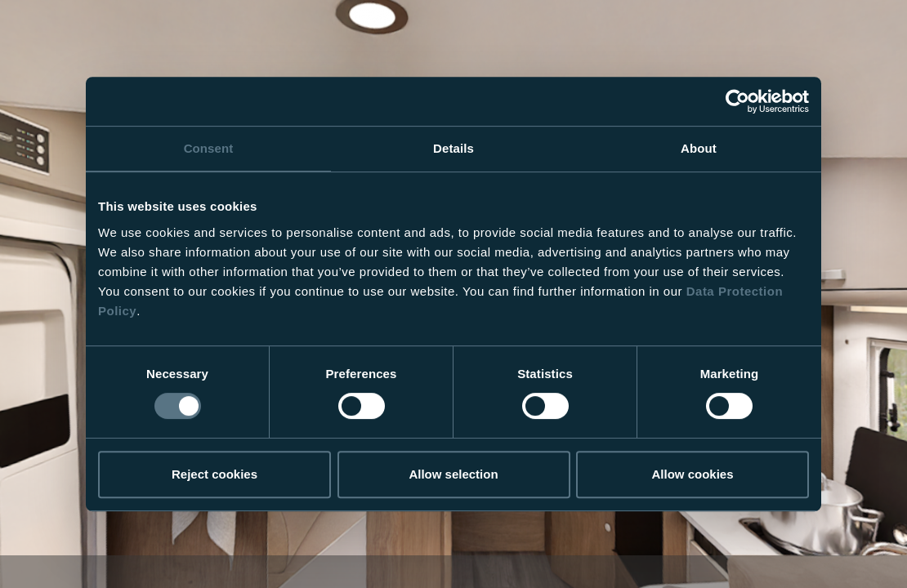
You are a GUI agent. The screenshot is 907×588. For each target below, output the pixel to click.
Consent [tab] (209, 148)
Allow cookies (692, 474)
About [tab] (699, 148)
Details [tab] (453, 148)
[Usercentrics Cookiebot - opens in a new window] (737, 101)
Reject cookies (214, 474)
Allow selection (453, 474)
